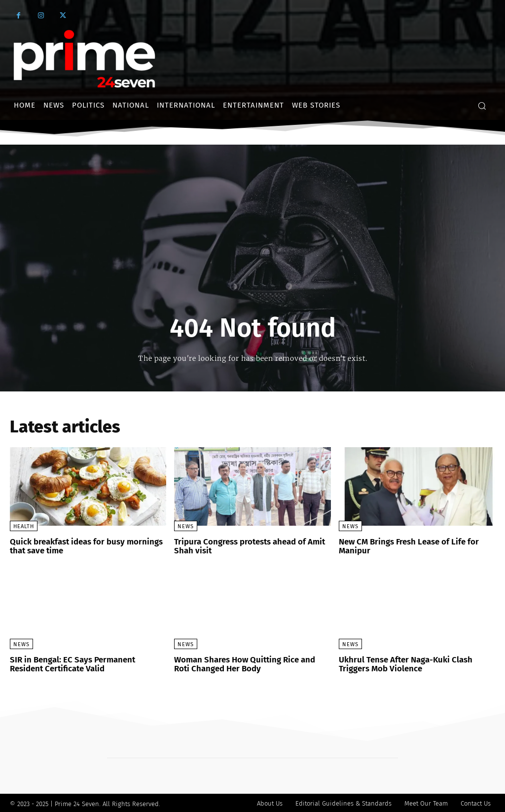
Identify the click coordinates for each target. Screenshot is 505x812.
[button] (482, 106)
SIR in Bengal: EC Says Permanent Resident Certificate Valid (88, 663)
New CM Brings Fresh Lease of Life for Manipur (407, 546)
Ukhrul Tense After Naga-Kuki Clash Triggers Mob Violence (403, 663)
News (186, 526)
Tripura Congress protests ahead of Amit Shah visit (247, 546)
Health (24, 526)
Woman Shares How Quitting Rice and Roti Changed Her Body (251, 663)
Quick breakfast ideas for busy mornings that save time (84, 546)
